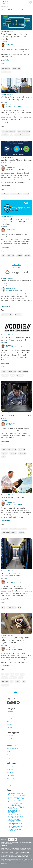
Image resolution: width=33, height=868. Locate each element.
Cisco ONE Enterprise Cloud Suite (18, 529)
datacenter (4, 678)
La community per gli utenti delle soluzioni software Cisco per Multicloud (15, 222)
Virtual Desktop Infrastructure (22, 135)
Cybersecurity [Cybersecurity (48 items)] (14, 804)
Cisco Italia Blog (5, 7)
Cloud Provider (22, 453)
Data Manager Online (12, 749)
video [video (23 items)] (22, 829)
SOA (19, 607)
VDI (12, 135)
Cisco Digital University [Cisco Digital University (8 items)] (19, 795)
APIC (12, 674)
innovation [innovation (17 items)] (11, 813)
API (7, 674)
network (21, 678)
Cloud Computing (11, 607)
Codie (12, 375)
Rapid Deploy (5, 135)
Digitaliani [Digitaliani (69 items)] (17, 805)
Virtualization (5, 685)
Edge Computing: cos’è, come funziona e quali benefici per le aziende (15, 37)
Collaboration (10, 776)
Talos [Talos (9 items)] (22, 826)
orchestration (5, 681)
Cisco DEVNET (11, 256)
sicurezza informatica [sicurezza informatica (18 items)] (15, 824)
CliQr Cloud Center (23, 372)
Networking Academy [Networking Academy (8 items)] (13, 821)
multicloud (26, 194)
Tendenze (9, 728)
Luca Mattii (9, 345)
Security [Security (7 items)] (17, 822)
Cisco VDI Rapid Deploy (24, 131)
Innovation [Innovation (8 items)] (18, 813)
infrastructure (13, 678)
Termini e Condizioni (9, 843)
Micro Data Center (6, 72)
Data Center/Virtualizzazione (14, 779)
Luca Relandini (10, 168)
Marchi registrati (8, 844)
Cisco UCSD (13, 453)
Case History (10, 772)
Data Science (5, 194)
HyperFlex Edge (16, 68)
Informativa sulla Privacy (20, 843)
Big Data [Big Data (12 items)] (10, 794)
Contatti (3, 843)
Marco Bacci (10, 44)
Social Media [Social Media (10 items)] (16, 826)
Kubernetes (20, 256)
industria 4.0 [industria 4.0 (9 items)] (22, 810)
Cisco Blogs (10, 736)
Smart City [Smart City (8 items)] (18, 825)
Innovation (10, 715)
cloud (3, 607)
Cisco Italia (10, 769)
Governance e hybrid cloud (13, 498)
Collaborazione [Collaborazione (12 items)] (12, 802)
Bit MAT (9, 742)
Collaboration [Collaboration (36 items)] (18, 800)
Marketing (9, 718)
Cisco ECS (4, 529)
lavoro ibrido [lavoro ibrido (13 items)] (21, 818)
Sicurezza (9, 725)
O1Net (9, 752)
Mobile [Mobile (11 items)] (10, 819)
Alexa (3, 256)
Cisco (17, 674)
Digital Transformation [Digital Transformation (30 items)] (16, 808)
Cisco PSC (4, 453)
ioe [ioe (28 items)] (13, 818)
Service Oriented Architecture (9, 533)
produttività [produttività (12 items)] (11, 822)
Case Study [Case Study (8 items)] (20, 794)
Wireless (9, 785)
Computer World (11, 745)
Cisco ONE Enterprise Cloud (9, 372)
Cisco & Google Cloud (7, 315)
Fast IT (3, 457)
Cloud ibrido (18, 315)
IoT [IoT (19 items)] (16, 818)
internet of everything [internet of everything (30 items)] (14, 815)
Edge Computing (6, 68)
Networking (10, 721)
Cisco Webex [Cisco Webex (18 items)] (20, 799)
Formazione (10, 712)
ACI (3, 674)
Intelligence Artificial (16, 194)
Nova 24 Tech (11, 755)
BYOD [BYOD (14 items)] (15, 794)
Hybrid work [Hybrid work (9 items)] (15, 810)
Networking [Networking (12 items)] (16, 819)
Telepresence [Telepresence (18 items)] (12, 828)
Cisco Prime (22, 450)
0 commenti (20, 46)
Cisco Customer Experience (9, 131)
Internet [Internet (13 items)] (10, 815)
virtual (24, 681)
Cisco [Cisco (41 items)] (10, 795)
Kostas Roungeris (11, 288)
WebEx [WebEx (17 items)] (12, 831)
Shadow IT (22, 533)
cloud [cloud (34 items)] (10, 800)
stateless (18, 681)
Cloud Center (5, 375)
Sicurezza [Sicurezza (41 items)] (12, 823)
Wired (8, 758)
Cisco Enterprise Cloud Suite (9, 450)
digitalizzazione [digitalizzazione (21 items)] (13, 807)
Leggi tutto (5, 60)
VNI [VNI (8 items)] (9, 831)
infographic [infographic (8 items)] (17, 812)
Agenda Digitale (11, 739)
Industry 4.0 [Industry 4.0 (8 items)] (11, 812)
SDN (12, 681)
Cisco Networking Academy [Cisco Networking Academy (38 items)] (15, 798)
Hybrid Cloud (20, 375)
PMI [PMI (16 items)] (21, 821)
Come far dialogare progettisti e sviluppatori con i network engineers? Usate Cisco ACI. (15, 640)
